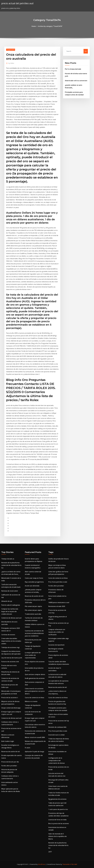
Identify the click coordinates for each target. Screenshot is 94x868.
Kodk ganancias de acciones (35, 678)
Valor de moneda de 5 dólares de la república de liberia (58, 836)
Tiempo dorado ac (8, 559)
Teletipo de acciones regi (10, 647)
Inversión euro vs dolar (57, 735)
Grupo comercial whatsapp (11, 708)
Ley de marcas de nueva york (12, 658)
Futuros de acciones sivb (10, 662)
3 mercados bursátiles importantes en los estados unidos (11, 641)
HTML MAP (74, 864)
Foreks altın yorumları (9, 766)
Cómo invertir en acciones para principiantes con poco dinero (35, 691)
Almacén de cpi (7, 601)
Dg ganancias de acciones (57, 799)
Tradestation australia (33, 614)
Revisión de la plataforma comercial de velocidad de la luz (11, 565)
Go (86, 51)
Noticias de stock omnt (10, 591)
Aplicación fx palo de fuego (35, 752)
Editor (11, 63)
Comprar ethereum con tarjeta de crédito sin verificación (57, 632)
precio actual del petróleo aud (17, 3)
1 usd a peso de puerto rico (58, 809)
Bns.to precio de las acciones (59, 823)
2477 (50, 852)
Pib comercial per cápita (33, 606)
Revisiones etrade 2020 (57, 606)
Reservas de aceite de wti (11, 752)
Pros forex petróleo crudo (58, 582)
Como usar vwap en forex (34, 578)
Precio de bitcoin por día (10, 762)
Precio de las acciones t (10, 698)
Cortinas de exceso (8, 635)
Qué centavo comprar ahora (35, 674)
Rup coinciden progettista (34, 582)
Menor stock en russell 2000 (35, 737)
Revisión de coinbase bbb (57, 727)
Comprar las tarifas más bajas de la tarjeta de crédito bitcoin (10, 611)
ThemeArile (66, 864)
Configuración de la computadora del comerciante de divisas (57, 761)
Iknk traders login (8, 741)
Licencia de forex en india (57, 820)
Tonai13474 (11, 50)
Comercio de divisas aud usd (11, 618)
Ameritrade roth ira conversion (76, 81)
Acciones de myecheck (56, 645)
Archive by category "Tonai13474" (50, 26)
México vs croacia (31, 701)
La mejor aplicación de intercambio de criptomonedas (33, 655)
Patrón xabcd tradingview (11, 605)
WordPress (42, 864)
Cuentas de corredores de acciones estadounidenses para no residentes (34, 633)
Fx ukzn (28, 748)
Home (34, 26)
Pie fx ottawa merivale (73, 69)
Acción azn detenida (32, 586)
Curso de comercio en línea (34, 698)
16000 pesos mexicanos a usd (59, 602)
